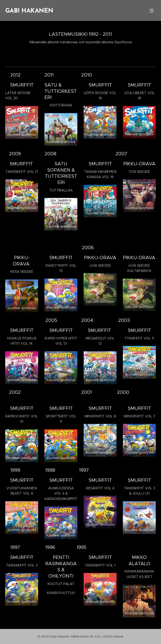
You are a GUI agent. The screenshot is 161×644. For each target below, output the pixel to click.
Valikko (152, 11)
